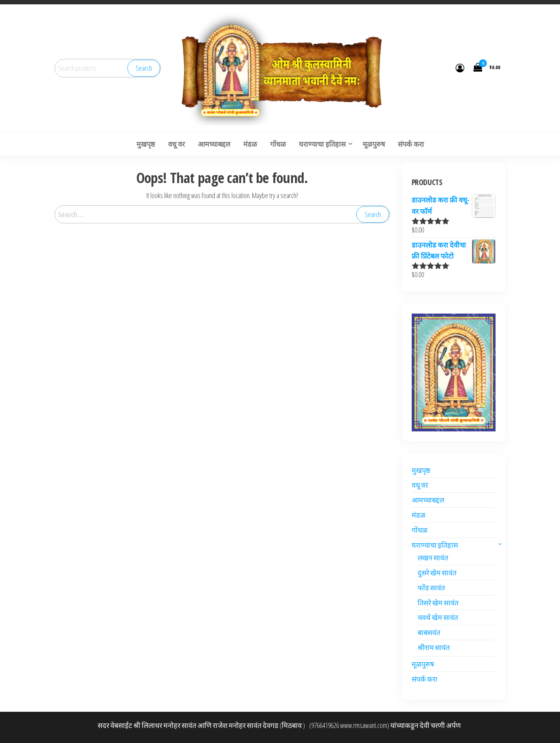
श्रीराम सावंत (434, 647)
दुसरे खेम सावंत (437, 573)
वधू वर (420, 485)
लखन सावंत (433, 558)
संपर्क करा (425, 679)
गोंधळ (420, 530)
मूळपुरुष (423, 664)
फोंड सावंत (431, 588)
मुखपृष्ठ (421, 470)
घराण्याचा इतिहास (435, 545)
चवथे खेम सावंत (438, 617)
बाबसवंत (429, 632)
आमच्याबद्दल (428, 500)
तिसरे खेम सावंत (438, 603)
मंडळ (419, 515)
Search (144, 68)
